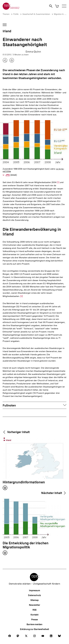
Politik (16, 14)
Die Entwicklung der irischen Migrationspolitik (25, 545)
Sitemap (34, 600)
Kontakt (34, 615)
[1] (58, 182)
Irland (7, 31)
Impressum (34, 590)
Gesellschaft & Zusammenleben (36, 14)
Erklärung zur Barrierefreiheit (34, 629)
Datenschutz (34, 595)
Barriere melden (34, 624)
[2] (22, 296)
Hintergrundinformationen (24, 482)
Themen (6, 14)
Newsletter (34, 605)
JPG (8, 175)
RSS (35, 610)
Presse (34, 620)
